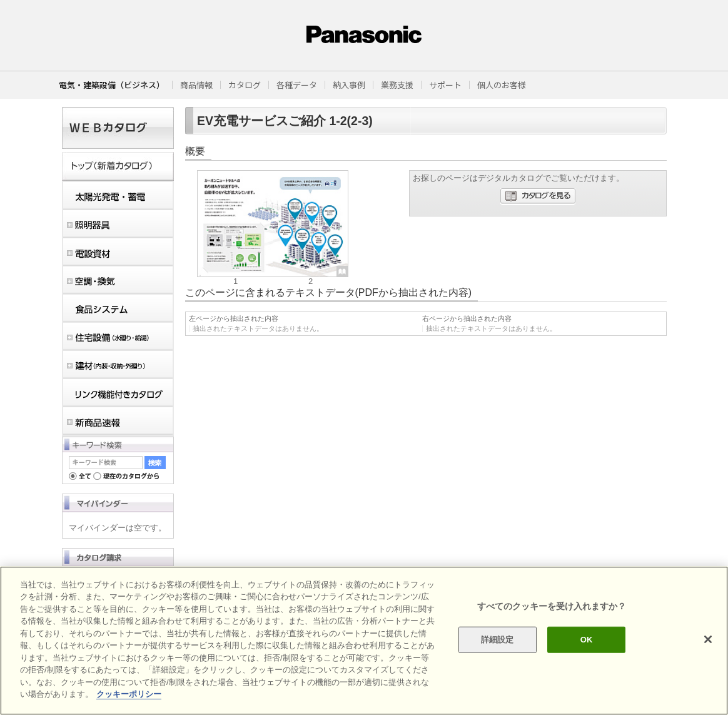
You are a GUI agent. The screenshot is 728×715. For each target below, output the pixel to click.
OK (587, 640)
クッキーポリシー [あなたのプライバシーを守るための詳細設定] (129, 694)
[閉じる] (708, 639)
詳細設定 (498, 640)
